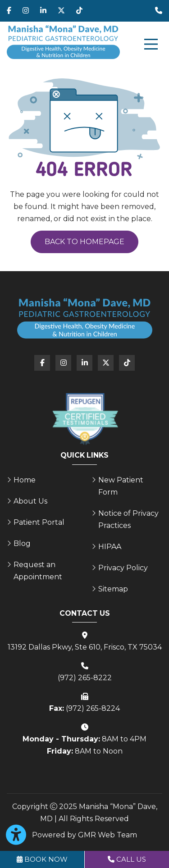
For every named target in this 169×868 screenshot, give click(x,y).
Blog (22, 543)
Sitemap (113, 589)
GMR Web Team (107, 835)
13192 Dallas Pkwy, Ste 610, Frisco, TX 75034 (85, 647)
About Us (30, 501)
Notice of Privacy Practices (128, 519)
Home (25, 480)
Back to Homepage (84, 242)
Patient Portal (39, 522)
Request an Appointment (38, 571)
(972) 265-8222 (85, 678)
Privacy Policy (123, 568)
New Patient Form (121, 486)
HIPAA (110, 547)
